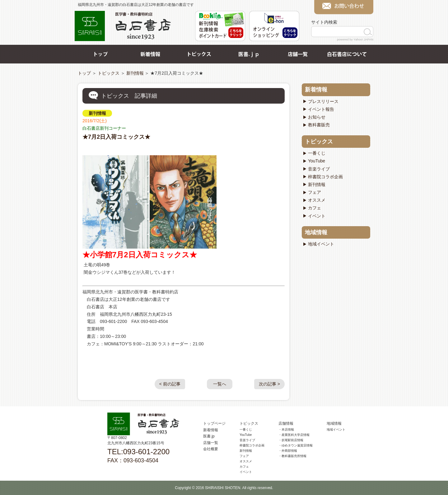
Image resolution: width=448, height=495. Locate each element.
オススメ (317, 200)
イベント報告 (321, 109)
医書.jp (249, 54)
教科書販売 (319, 125)
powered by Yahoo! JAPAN (355, 39)
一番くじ (317, 153)
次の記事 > (269, 384)
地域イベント (321, 244)
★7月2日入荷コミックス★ (116, 137)
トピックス (199, 54)
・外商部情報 (288, 451)
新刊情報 (135, 73)
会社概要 (211, 449)
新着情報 (150, 54)
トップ (101, 54)
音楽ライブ (319, 169)
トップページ (214, 423)
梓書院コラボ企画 (325, 177)
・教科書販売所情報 (292, 456)
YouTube (317, 161)
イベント (317, 216)
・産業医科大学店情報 (294, 435)
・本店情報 (286, 430)
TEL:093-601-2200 (138, 452)
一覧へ (220, 384)
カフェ (315, 208)
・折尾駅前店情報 (291, 440)
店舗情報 (286, 423)
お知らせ (317, 117)
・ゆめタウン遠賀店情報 (296, 445)
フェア (315, 192)
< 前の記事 (170, 384)
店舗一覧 (298, 54)
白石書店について (347, 54)
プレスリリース (323, 101)
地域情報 (316, 232)
